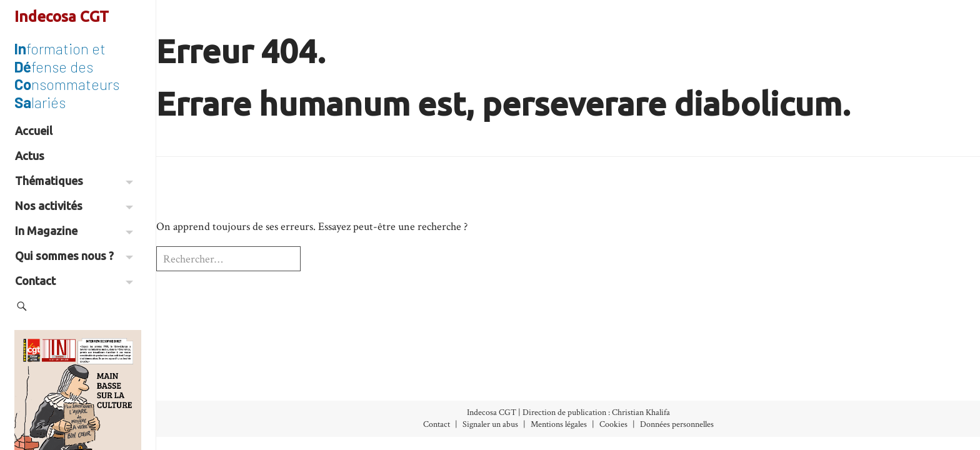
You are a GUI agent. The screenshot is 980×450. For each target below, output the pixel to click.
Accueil (34, 131)
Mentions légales (559, 424)
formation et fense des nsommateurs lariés (67, 75)
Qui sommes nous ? (74, 256)
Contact (74, 281)
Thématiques (74, 181)
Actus (30, 156)
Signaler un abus (490, 424)
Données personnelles (677, 424)
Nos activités (74, 206)
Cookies (613, 424)
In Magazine (74, 231)
